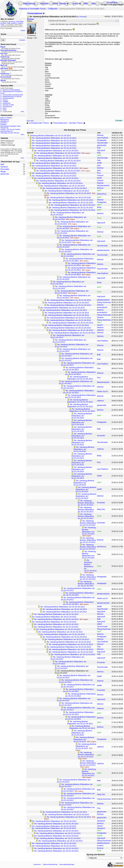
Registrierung (29, 3)
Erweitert (22, 40)
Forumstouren (7, 107)
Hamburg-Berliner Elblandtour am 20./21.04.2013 (50, 135)
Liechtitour (4, 123)
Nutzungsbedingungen (67, 864)
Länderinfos (7, 103)
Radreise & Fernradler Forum (33, 9)
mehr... (23, 112)
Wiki (94, 3)
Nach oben (30, 121)
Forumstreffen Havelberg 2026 (13, 95)
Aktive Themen (59, 3)
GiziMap (5, 102)
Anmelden (112, 2)
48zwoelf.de (4, 128)
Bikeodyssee (5, 119)
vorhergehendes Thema (38, 123)
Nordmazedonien (8, 98)
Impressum (37, 864)
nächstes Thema (77, 123)
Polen (5, 108)
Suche (75, 3)
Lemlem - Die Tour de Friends (10, 129)
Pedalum (3, 124)
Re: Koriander (82, 17)
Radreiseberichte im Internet (12, 96)
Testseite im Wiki (8, 105)
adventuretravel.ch (7, 131)
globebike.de (5, 121)
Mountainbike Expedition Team (11, 126)
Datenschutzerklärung (50, 864)
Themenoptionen (36, 13)
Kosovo (5, 100)
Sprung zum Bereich (96, 855)
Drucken (119, 120)
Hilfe (86, 3)
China (5, 110)
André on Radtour (6, 118)
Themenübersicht (59, 123)
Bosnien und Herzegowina (11, 90)
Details (23, 30)
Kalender (45, 3)
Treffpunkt (53, 9)
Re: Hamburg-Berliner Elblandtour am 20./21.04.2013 (54, 138)
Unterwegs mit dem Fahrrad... (10, 133)
